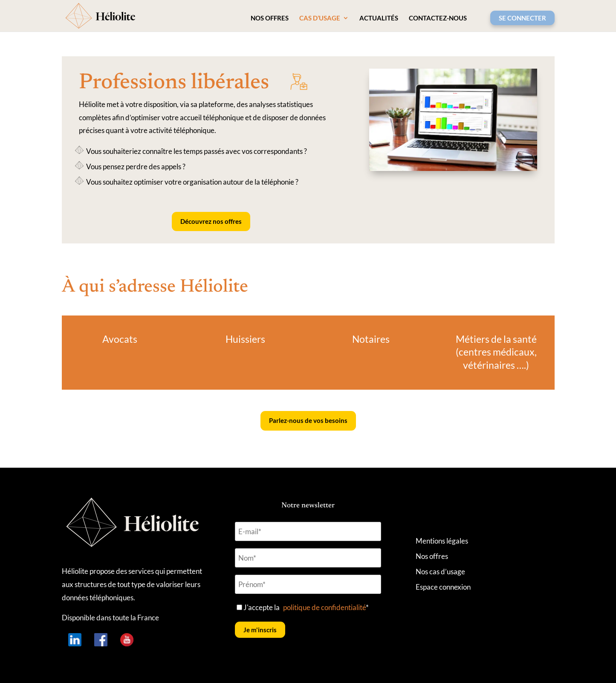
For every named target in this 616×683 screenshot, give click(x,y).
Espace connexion (443, 587)
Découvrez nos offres (211, 221)
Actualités (379, 18)
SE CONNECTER (522, 18)
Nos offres (270, 18)
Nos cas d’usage (440, 572)
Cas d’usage (320, 18)
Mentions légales (442, 541)
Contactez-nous (438, 18)
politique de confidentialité (324, 607)
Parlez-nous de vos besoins (308, 420)
